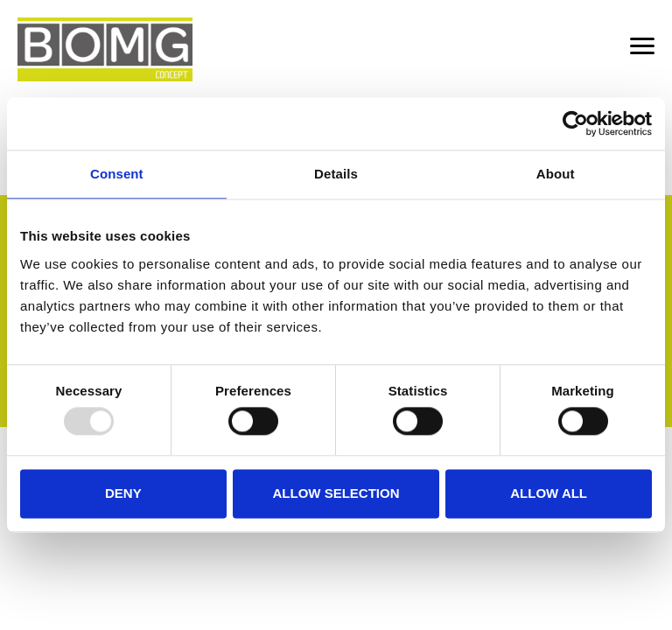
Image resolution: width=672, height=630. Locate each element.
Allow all (549, 493)
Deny (123, 493)
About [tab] (556, 174)
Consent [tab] (117, 174)
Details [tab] (336, 174)
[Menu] (642, 49)
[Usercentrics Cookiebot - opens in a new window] (575, 123)
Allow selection (336, 493)
